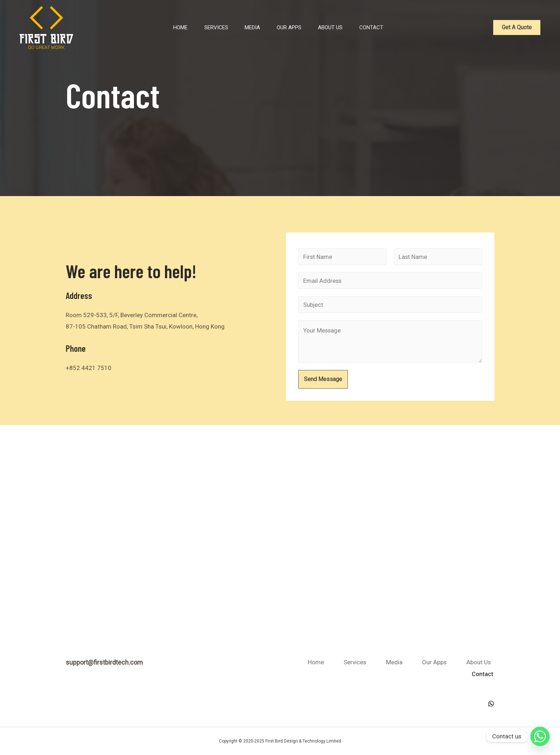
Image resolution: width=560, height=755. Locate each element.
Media (247, 27)
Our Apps (288, 27)
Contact (380, 27)
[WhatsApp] (491, 703)
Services (206, 27)
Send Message (323, 380)
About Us (334, 27)
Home (165, 27)
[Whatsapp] (540, 736)
